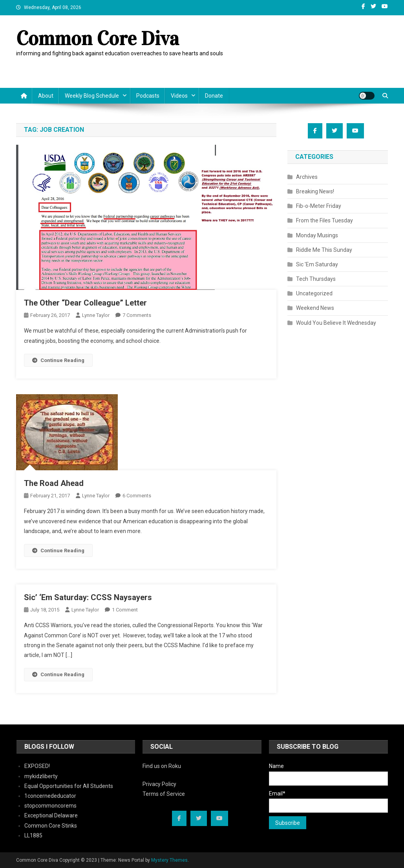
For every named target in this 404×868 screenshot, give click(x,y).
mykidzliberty (41, 776)
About (46, 96)
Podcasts (148, 96)
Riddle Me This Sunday (324, 250)
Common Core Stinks (51, 826)
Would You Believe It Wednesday (336, 323)
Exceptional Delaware (51, 815)
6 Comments (137, 496)
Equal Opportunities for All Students (69, 786)
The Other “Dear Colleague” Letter (85, 303)
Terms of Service (164, 794)
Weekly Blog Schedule (92, 96)
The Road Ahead (54, 483)
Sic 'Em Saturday (317, 264)
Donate (214, 96)
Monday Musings (317, 235)
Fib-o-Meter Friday (319, 206)
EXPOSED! (37, 766)
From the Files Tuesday (324, 220)
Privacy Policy (159, 784)
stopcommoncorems (50, 806)
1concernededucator (50, 796)
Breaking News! (315, 191)
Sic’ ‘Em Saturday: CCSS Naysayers (88, 597)
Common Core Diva (98, 39)
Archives (307, 177)
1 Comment (125, 610)
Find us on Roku (162, 766)
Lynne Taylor (96, 315)
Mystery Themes (169, 860)
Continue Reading (58, 360)
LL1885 (33, 835)
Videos (179, 96)
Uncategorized (314, 293)
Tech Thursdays (316, 279)
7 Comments (137, 315)
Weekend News (315, 308)
